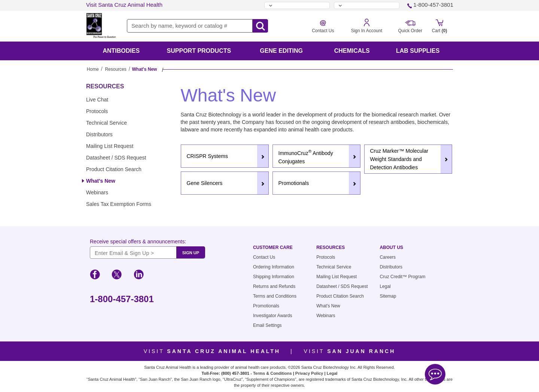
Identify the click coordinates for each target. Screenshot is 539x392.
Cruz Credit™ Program (402, 277)
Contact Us (264, 257)
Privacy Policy (309, 373)
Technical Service (106, 123)
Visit (212, 351)
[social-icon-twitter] (117, 276)
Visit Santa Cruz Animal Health (124, 5)
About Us (391, 247)
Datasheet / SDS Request (116, 158)
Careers (388, 257)
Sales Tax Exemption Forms (119, 204)
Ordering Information (274, 267)
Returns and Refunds (274, 286)
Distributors (99, 134)
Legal (385, 286)
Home (93, 69)
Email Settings (267, 325)
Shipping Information (274, 277)
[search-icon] (260, 26)
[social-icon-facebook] (95, 276)
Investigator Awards (273, 316)
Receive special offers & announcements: (138, 241)
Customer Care (273, 247)
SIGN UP (191, 253)
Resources (115, 69)
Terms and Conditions (275, 296)
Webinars (97, 192)
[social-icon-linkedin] (139, 276)
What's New (101, 181)
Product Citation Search (114, 169)
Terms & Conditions (272, 373)
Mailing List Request (110, 146)
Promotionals (266, 306)
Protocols (97, 111)
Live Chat (97, 100)
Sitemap (388, 296)
